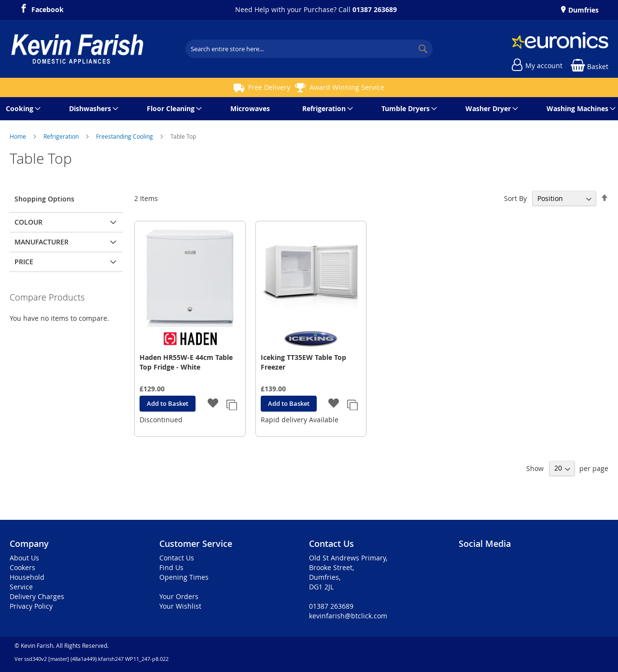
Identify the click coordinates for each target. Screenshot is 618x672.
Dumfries (583, 10)
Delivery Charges (37, 596)
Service (21, 587)
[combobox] (309, 49)
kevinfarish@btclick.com (348, 616)
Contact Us (177, 558)
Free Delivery (269, 87)
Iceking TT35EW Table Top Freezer (303, 362)
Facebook (48, 8)
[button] (213, 404)
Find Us (171, 567)
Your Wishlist (180, 606)
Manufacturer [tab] (42, 242)
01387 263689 (375, 9)
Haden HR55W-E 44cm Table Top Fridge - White (186, 362)
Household (27, 577)
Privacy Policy (31, 606)
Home (19, 136)
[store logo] (77, 49)
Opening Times (184, 577)
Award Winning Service (347, 87)
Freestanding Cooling (125, 136)
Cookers (22, 567)
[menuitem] (21, 109)
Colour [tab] (28, 222)
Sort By (515, 198)
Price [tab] (24, 262)
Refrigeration (62, 136)
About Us (24, 558)
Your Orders (179, 596)
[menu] (309, 109)
